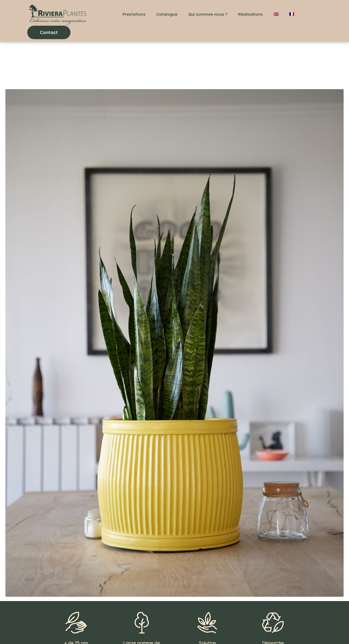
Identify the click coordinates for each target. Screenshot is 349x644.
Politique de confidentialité (166, 630)
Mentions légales (117, 630)
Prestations (134, 14)
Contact (84, 630)
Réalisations (250, 14)
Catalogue (167, 14)
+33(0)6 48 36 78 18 (49, 630)
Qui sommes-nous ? (208, 14)
